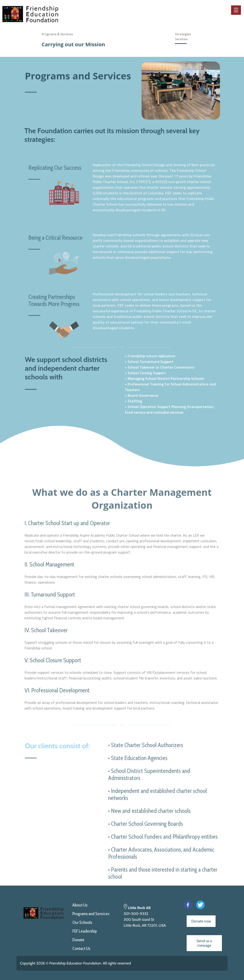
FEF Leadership (85, 931)
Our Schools (82, 922)
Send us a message (204, 943)
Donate (78, 940)
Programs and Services (91, 914)
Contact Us (81, 949)
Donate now (201, 921)
